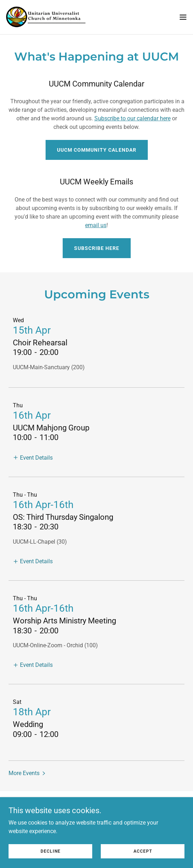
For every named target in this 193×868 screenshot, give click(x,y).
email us (96, 225)
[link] (46, 17)
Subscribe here (97, 248)
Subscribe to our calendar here (132, 118)
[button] (183, 17)
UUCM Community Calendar (97, 150)
